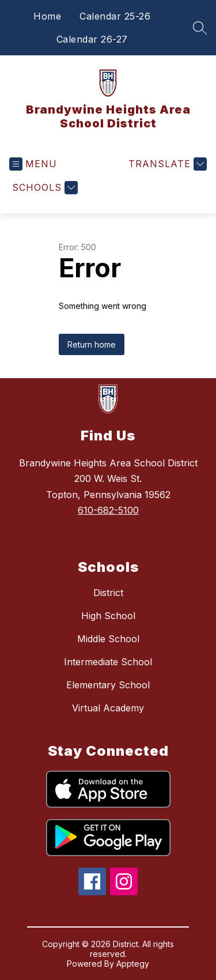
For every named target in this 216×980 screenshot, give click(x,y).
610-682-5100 (108, 510)
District (108, 593)
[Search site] (200, 28)
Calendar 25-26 (115, 16)
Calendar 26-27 (92, 39)
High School (108, 616)
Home (47, 16)
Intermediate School (108, 662)
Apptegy (133, 964)
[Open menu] (33, 164)
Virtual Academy (108, 708)
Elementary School (108, 685)
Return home (92, 344)
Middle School (108, 639)
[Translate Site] (166, 164)
